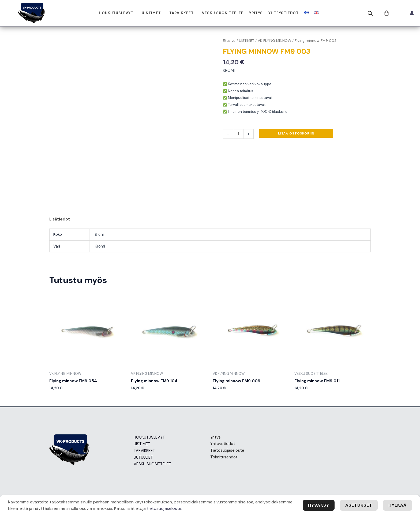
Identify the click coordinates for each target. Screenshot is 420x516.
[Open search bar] (370, 13)
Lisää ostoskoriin (296, 133)
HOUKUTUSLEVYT (116, 13)
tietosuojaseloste (164, 508)
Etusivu (229, 40)
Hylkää (397, 505)
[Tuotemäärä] (238, 134)
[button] (117, 13)
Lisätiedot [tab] (60, 219)
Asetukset (359, 505)
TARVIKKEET (181, 13)
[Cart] (387, 13)
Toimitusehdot (224, 457)
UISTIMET (151, 13)
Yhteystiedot (284, 13)
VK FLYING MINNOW (274, 40)
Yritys (256, 13)
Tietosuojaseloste (227, 450)
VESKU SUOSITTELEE (223, 13)
